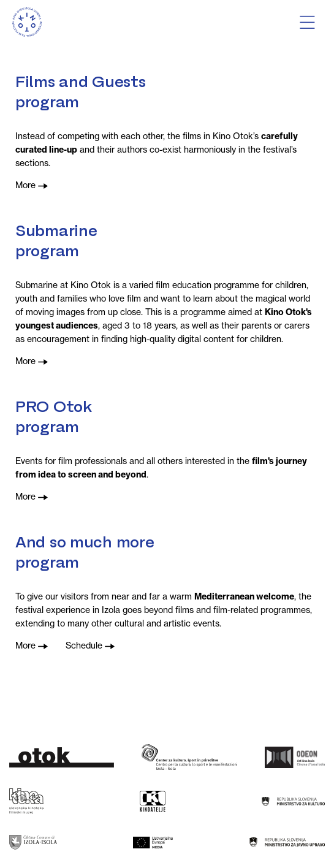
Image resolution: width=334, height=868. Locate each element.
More (32, 185)
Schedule (90, 645)
